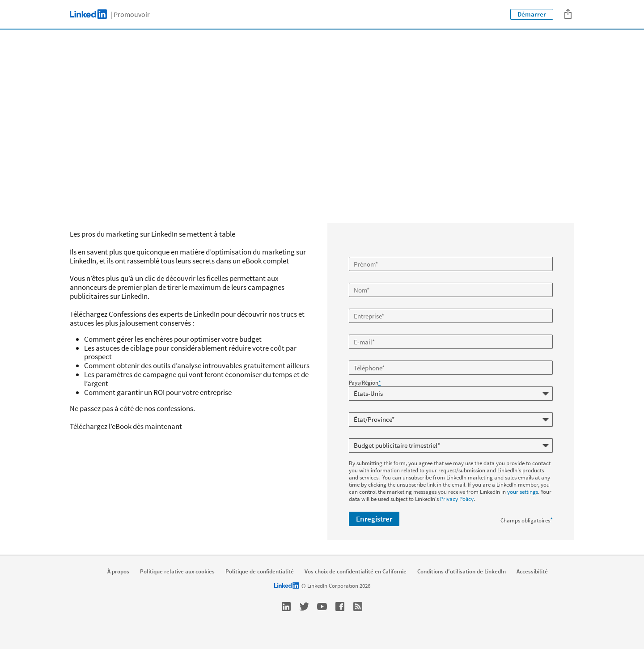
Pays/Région (365, 383)
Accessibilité (532, 572)
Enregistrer (374, 519)
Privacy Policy (457, 499)
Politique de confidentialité (260, 572)
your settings (523, 492)
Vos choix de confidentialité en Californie (356, 572)
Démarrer (532, 14)
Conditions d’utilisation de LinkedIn (462, 572)
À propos (118, 572)
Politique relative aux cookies (177, 572)
